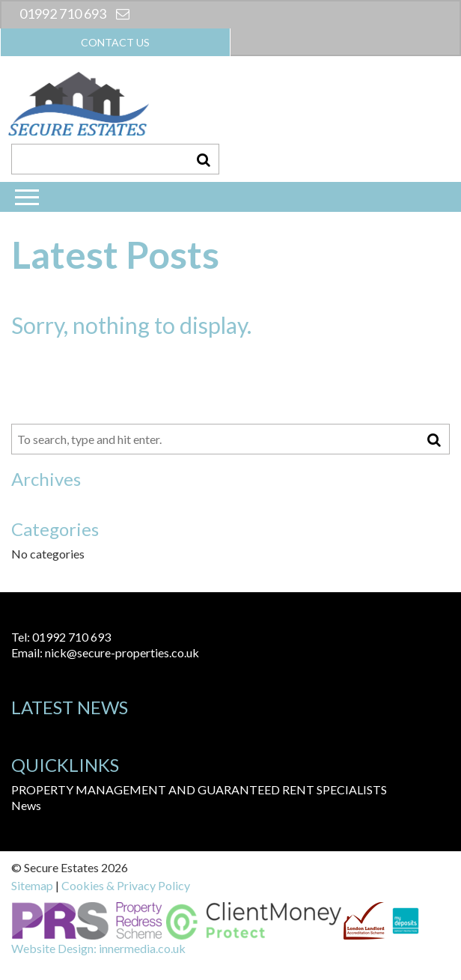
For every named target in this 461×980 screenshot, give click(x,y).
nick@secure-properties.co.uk (122, 652)
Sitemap (32, 885)
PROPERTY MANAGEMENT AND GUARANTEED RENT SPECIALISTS (199, 789)
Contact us (115, 42)
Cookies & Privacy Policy (126, 885)
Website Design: (54, 948)
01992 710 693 (63, 13)
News (26, 805)
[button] (204, 159)
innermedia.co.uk (142, 948)
